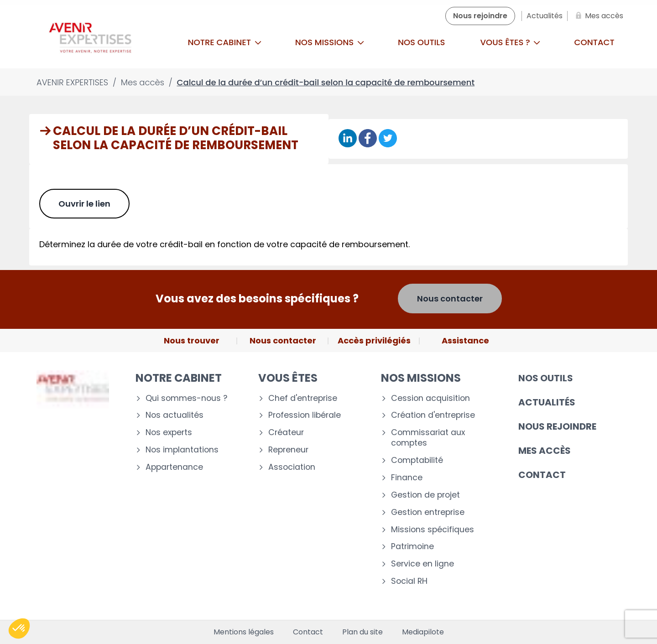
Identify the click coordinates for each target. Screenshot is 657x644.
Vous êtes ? (510, 42)
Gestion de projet (425, 495)
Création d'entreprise (433, 415)
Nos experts (169, 433)
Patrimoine (412, 547)
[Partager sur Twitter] (388, 139)
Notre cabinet (225, 42)
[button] (19, 628)
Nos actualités (175, 415)
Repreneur (288, 450)
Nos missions (330, 42)
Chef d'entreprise (303, 398)
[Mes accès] (598, 16)
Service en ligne (422, 564)
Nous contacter (450, 299)
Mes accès (545, 451)
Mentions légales (244, 632)
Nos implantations (182, 450)
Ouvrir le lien (84, 204)
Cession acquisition (430, 398)
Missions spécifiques (433, 530)
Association (292, 467)
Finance (407, 478)
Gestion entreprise (428, 512)
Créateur (286, 433)
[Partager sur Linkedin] (348, 139)
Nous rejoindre (557, 426)
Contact (594, 42)
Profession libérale (305, 415)
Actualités (547, 402)
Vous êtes (288, 378)
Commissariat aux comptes (428, 438)
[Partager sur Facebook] (368, 139)
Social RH (409, 581)
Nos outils (421, 42)
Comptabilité (417, 460)
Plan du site (362, 632)
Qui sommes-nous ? (186, 398)
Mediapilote (423, 632)
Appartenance (174, 467)
